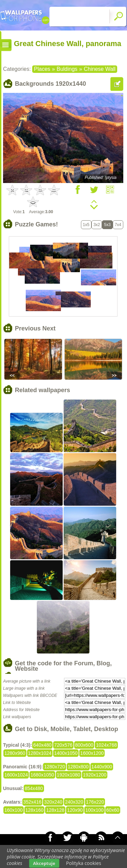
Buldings (67, 69)
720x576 (63, 745)
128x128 (55, 810)
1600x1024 (16, 775)
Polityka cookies (84, 863)
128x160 (35, 810)
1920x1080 (69, 775)
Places (42, 69)
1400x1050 (66, 753)
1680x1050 (42, 775)
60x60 (113, 810)
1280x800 (78, 767)
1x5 (86, 225)
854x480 (34, 788)
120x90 (75, 810)
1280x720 (55, 767)
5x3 (107, 225)
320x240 (53, 802)
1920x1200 (95, 775)
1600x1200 (92, 753)
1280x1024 (40, 753)
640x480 (42, 745)
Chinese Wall (100, 69)
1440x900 (102, 767)
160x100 (14, 810)
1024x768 (106, 745)
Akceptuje (44, 863)
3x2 (97, 225)
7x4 (118, 225)
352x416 (33, 802)
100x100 (94, 810)
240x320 (74, 802)
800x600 (84, 745)
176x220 (95, 802)
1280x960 (15, 753)
